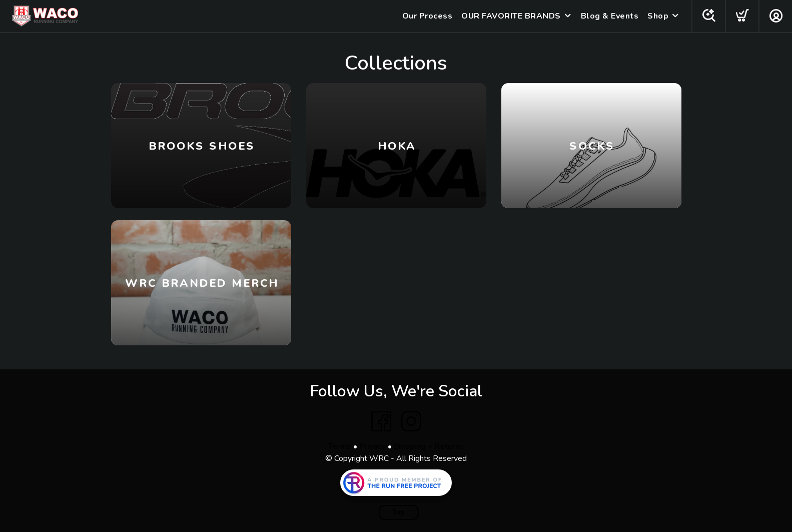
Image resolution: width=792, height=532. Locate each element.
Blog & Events (610, 16)
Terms (340, 446)
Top (399, 512)
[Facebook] (381, 421)
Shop (658, 16)
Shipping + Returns (429, 446)
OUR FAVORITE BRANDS (511, 16)
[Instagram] (411, 421)
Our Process (428, 16)
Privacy (372, 446)
